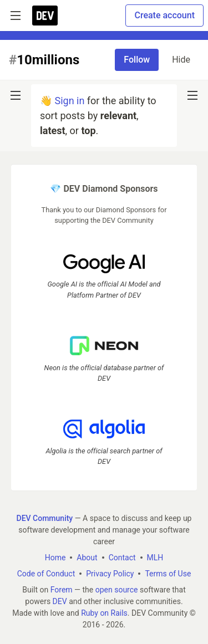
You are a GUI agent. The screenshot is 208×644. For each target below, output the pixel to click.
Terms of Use (168, 574)
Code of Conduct (46, 574)
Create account (164, 15)
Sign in (69, 101)
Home (55, 558)
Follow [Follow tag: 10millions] (137, 60)
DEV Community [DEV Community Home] (45, 518)
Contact (122, 558)
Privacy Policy (110, 574)
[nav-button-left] (16, 95)
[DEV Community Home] (45, 16)
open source (117, 590)
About (87, 558)
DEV (60, 601)
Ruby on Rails (104, 613)
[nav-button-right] (192, 95)
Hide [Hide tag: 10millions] (181, 60)
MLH (155, 558)
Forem (62, 590)
